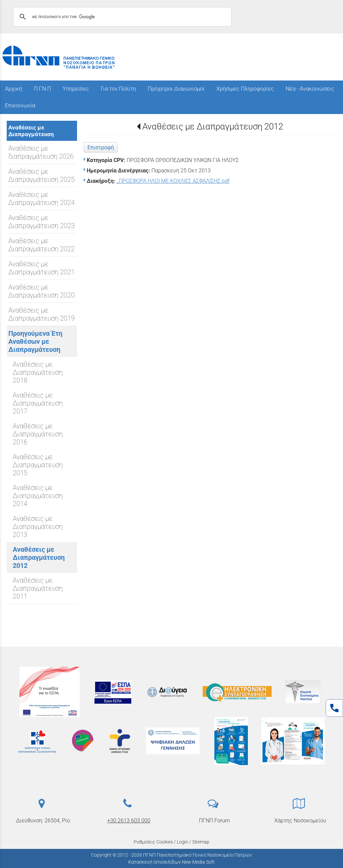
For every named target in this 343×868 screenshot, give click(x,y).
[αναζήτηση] (121, 17)
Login (183, 842)
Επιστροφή (101, 147)
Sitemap (201, 842)
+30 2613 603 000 (129, 821)
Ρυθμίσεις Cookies (153, 842)
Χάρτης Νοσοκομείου (300, 821)
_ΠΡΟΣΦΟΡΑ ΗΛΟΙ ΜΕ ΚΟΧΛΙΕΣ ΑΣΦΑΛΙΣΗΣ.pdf (173, 181)
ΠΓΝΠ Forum (214, 821)
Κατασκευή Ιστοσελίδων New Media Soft (171, 862)
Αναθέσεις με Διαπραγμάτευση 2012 (213, 126)
